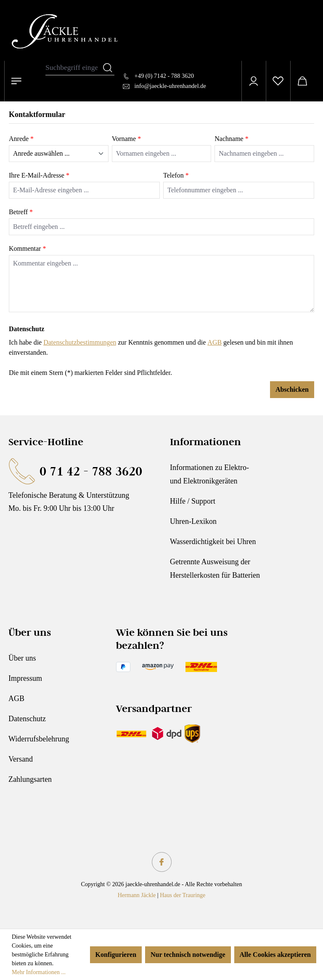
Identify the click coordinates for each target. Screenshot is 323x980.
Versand (21, 759)
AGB (214, 342)
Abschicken (292, 389)
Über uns (22, 658)
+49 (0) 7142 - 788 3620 (164, 76)
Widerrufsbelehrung (39, 739)
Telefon (176, 175)
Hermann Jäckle (137, 895)
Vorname (126, 139)
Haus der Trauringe (183, 895)
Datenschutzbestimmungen (80, 342)
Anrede (21, 139)
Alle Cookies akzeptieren (275, 955)
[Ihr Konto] (254, 81)
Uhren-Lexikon (193, 521)
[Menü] (16, 81)
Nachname (231, 139)
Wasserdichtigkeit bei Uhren (213, 542)
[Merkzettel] (278, 81)
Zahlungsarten (30, 779)
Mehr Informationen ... (39, 972)
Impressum (25, 678)
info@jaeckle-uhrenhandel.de (170, 86)
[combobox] (73, 68)
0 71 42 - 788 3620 (91, 471)
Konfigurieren (116, 955)
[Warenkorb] (302, 81)
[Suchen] (108, 68)
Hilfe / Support (193, 501)
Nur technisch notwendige (188, 955)
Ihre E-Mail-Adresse (39, 175)
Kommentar (27, 248)
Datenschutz (27, 719)
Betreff (21, 212)
